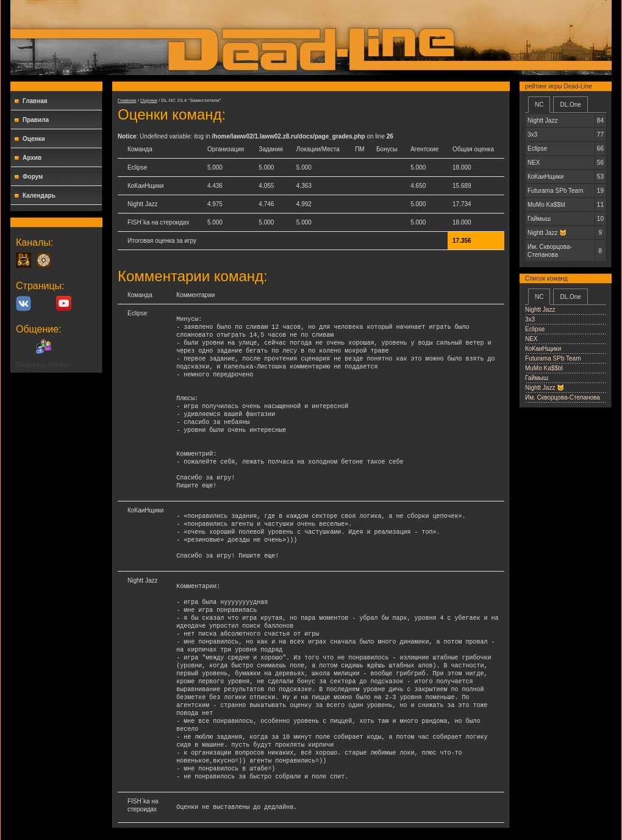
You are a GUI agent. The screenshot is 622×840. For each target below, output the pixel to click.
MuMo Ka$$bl (544, 368)
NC (539, 105)
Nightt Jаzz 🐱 (545, 388)
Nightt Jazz (540, 310)
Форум (33, 177)
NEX (531, 339)
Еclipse (535, 329)
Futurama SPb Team (553, 358)
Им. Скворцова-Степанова (563, 397)
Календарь (39, 196)
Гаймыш (537, 378)
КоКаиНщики (543, 349)
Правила (36, 120)
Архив (32, 158)
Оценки (34, 139)
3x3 (530, 319)
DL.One (570, 105)
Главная (35, 101)
